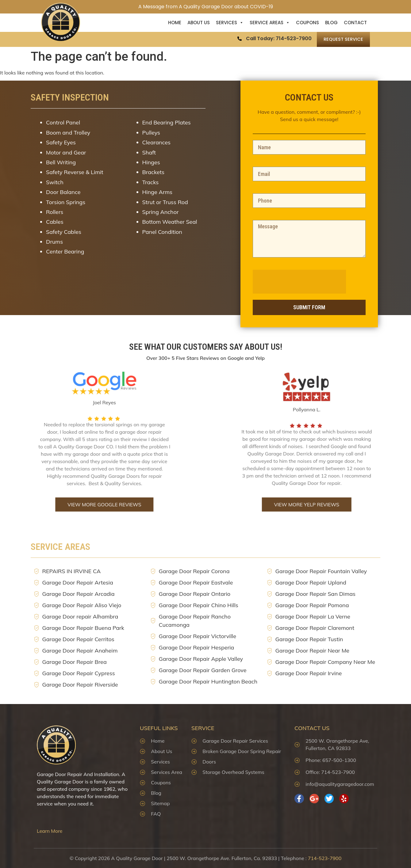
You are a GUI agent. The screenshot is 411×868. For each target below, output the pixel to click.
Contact (355, 23)
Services (230, 23)
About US (199, 23)
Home (175, 23)
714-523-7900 (325, 858)
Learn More (50, 831)
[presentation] (313, 282)
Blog (331, 23)
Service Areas (270, 23)
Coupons (307, 23)
